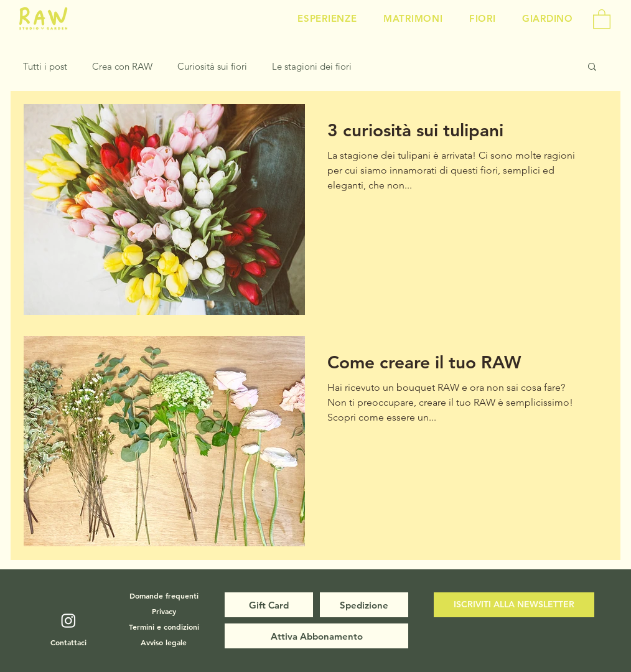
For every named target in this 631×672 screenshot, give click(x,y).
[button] (602, 18)
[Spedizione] (364, 605)
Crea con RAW (122, 66)
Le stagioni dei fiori (312, 66)
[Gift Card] (269, 605)
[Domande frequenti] (164, 595)
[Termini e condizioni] (164, 627)
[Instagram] (68, 620)
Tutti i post (45, 66)
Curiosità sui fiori (212, 66)
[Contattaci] (68, 642)
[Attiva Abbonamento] (316, 636)
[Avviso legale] (164, 642)
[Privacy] (164, 611)
